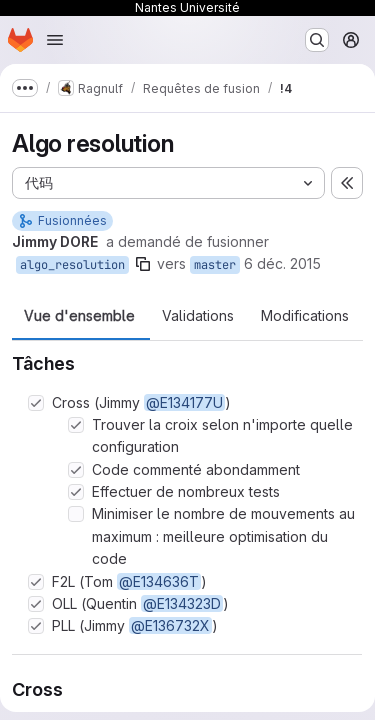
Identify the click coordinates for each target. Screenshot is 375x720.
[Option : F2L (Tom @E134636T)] (36, 582)
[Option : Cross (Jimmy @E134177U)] (36, 403)
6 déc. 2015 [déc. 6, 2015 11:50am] (282, 263)
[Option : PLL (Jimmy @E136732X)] (36, 626)
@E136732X (170, 625)
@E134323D (182, 603)
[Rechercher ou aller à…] (317, 40)
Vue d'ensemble (79, 316)
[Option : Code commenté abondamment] (76, 470)
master (215, 265)
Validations (198, 316)
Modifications (305, 316)
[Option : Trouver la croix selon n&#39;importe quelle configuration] (76, 425)
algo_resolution (72, 265)
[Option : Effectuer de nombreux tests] (76, 492)
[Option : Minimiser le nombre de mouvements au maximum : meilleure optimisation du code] (76, 514)
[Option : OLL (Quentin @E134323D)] (36, 604)
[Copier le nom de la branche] (143, 264)
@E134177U (184, 402)
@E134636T (159, 581)
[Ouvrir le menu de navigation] (55, 40)
